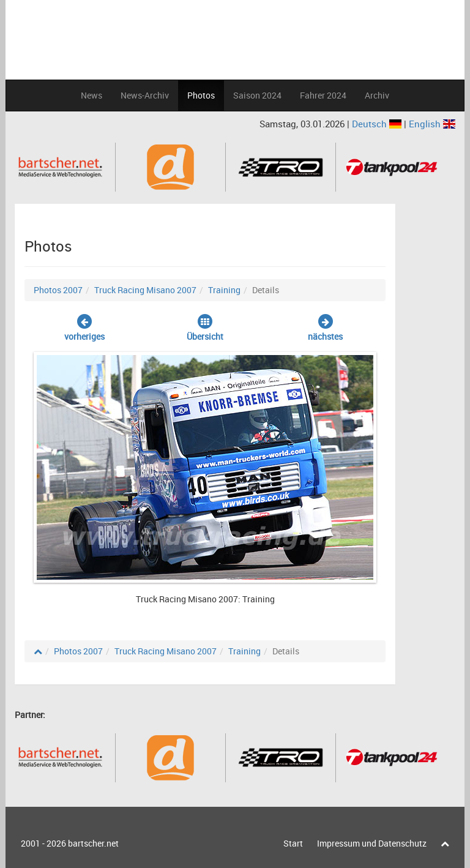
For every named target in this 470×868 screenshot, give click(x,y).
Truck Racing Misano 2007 (145, 290)
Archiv (377, 95)
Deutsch (378, 124)
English (432, 124)
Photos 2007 (58, 290)
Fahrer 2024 (323, 95)
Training (224, 290)
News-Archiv (145, 95)
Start (293, 843)
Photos (201, 95)
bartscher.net (93, 843)
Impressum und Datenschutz (372, 843)
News (91, 95)
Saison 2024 (257, 95)
